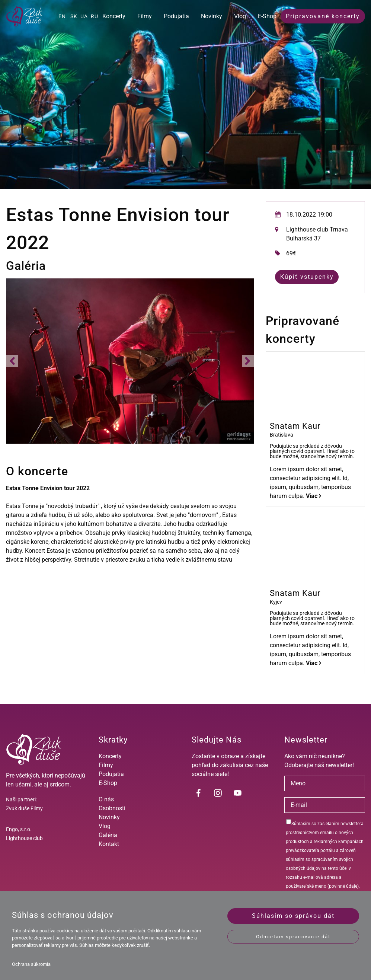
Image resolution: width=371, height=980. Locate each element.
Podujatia (176, 16)
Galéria (108, 835)
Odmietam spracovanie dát (293, 937)
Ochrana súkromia (31, 964)
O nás (106, 799)
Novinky (212, 16)
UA (84, 16)
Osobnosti (112, 808)
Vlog (240, 16)
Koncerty (114, 16)
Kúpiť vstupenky (307, 277)
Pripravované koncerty (323, 16)
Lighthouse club (24, 838)
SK (74, 16)
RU (95, 16)
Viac (314, 496)
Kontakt (109, 844)
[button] (12, 361)
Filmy (145, 16)
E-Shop (267, 16)
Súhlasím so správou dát (293, 916)
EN (62, 16)
